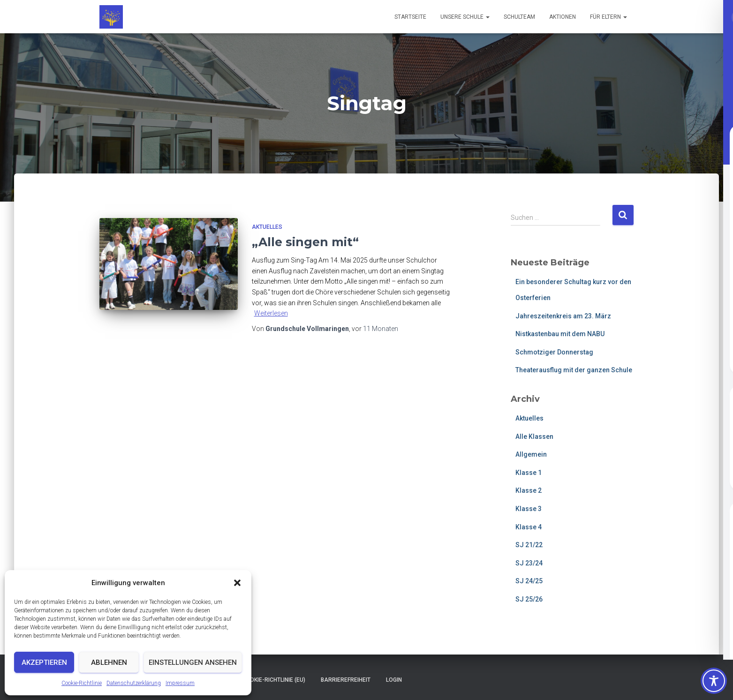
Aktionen (563, 17)
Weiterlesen (271, 313)
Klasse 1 (529, 473)
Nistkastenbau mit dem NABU (560, 334)
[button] (237, 583)
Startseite (410, 17)
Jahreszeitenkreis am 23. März (563, 316)
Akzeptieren (44, 662)
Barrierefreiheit (346, 680)
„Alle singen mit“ (305, 242)
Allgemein (531, 454)
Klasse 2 (529, 490)
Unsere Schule (465, 17)
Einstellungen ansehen (193, 662)
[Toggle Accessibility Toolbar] (714, 681)
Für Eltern (608, 17)
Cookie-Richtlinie (82, 683)
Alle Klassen (534, 437)
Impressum (180, 683)
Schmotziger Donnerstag (554, 352)
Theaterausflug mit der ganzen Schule (574, 370)
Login (394, 680)
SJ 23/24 (529, 563)
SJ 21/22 (529, 545)
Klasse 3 (529, 509)
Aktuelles (267, 227)
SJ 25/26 (529, 599)
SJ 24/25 (529, 581)
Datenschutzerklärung (134, 683)
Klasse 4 (529, 527)
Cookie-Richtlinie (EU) (274, 680)
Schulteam (519, 17)
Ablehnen (109, 662)
